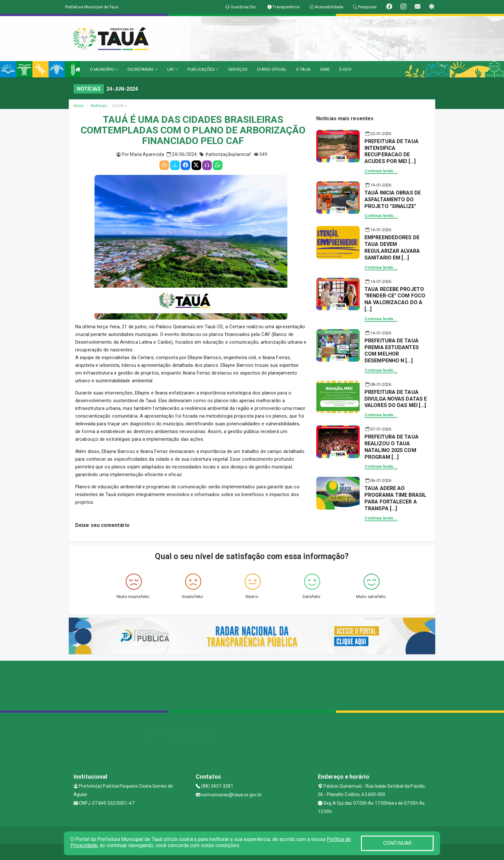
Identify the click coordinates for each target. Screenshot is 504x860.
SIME (325, 69)
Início (79, 106)
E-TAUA (304, 69)
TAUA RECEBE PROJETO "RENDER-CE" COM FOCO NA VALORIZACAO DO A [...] (395, 299)
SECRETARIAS (142, 69)
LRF (173, 69)
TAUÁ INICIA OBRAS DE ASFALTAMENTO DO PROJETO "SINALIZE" (393, 199)
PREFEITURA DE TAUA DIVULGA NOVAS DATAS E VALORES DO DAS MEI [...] (396, 399)
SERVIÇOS (238, 69)
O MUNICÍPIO (104, 69)
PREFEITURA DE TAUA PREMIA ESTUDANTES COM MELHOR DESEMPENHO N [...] (392, 351)
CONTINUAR (397, 843)
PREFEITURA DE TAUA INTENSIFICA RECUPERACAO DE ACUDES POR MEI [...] (392, 151)
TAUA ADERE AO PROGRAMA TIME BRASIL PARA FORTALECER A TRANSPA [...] (395, 498)
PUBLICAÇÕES (203, 69)
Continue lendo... (381, 171)
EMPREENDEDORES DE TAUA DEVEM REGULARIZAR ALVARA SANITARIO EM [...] (392, 247)
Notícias (99, 106)
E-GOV (346, 69)
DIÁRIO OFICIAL (272, 69)
